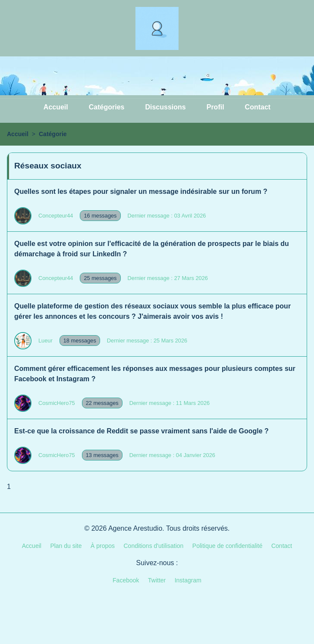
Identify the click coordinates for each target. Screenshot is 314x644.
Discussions (165, 107)
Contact (258, 107)
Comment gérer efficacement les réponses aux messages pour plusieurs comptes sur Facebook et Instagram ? (155, 374)
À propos (103, 546)
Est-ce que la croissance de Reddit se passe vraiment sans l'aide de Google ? (141, 431)
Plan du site (66, 546)
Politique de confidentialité (228, 546)
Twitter (157, 580)
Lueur (46, 341)
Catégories (107, 107)
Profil (215, 107)
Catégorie (53, 134)
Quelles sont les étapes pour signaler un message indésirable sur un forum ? (141, 191)
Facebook (126, 580)
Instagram (188, 580)
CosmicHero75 (57, 403)
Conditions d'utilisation (154, 546)
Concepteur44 (56, 216)
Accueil (56, 107)
